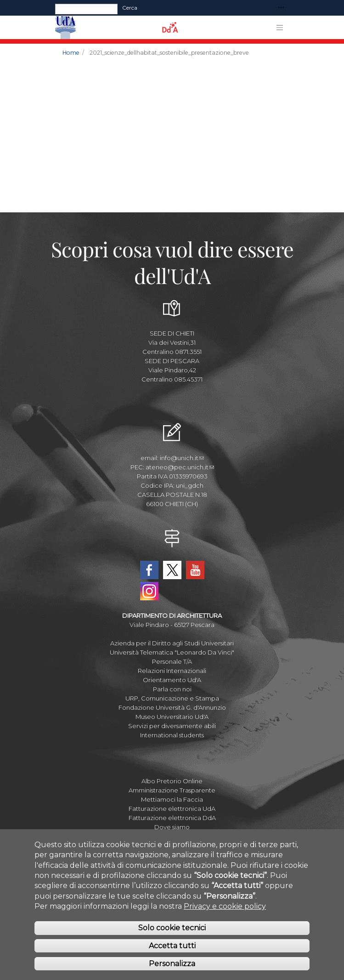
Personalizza (172, 964)
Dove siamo (172, 827)
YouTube (195, 570)
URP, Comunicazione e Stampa (172, 698)
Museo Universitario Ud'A (172, 717)
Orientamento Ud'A (172, 680)
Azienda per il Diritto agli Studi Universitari (172, 643)
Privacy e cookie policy (225, 906)
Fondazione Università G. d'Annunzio (172, 707)
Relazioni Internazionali (172, 671)
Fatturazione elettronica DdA (172, 818)
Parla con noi (172, 689)
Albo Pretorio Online (172, 781)
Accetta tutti (172, 946)
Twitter (172, 570)
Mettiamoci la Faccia (172, 799)
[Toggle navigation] (281, 8)
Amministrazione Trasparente (172, 790)
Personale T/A (172, 661)
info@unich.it (182, 458)
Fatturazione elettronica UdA (172, 809)
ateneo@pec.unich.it (180, 467)
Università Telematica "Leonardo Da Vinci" (172, 652)
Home (71, 53)
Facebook (149, 570)
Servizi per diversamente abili (172, 726)
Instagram (149, 591)
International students (172, 735)
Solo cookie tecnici (172, 928)
